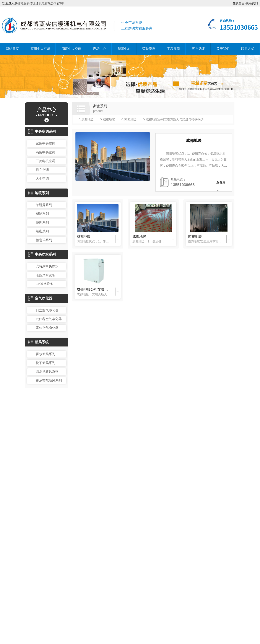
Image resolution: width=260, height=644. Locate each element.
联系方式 (248, 49)
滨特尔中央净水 (47, 266)
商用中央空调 (71, 49)
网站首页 (12, 49)
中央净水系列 (42, 254)
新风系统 (38, 342)
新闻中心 (124, 49)
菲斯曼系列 (44, 205)
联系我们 (252, 3)
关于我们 (223, 49)
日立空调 (42, 170)
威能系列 (42, 214)
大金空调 (42, 178)
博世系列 (42, 222)
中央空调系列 (42, 131)
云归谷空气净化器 (49, 319)
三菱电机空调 (45, 161)
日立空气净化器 (47, 310)
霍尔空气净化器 (47, 328)
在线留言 (239, 3)
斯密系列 (42, 231)
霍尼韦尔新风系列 (49, 380)
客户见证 (198, 49)
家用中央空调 (40, 49)
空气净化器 (40, 298)
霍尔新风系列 (45, 354)
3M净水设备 (45, 284)
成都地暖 (86, 119)
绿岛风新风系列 (47, 372)
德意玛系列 (44, 240)
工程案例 (174, 49)
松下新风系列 (45, 363)
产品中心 (99, 49)
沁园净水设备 (45, 275)
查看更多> (221, 184)
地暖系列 (38, 193)
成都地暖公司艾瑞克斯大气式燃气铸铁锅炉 (173, 119)
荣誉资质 (149, 49)
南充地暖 (129, 119)
